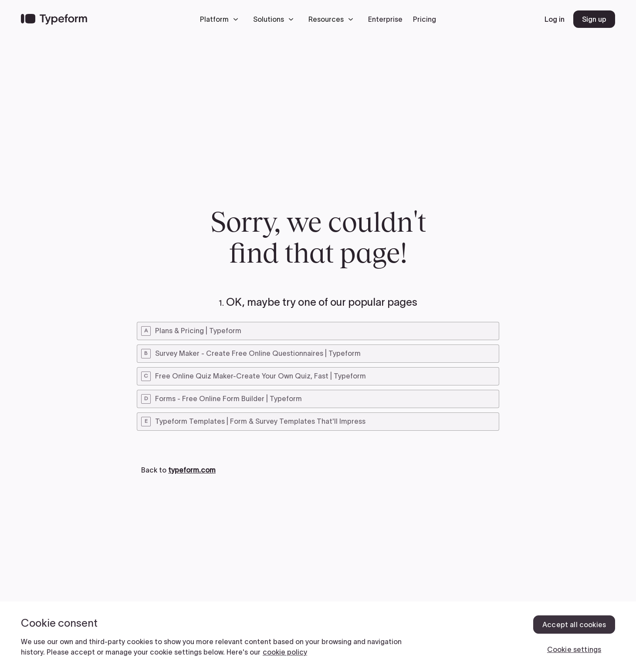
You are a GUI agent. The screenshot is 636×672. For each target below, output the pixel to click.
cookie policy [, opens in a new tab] (285, 652)
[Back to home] (54, 19)
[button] (221, 19)
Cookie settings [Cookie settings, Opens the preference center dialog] (574, 649)
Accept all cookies (574, 625)
